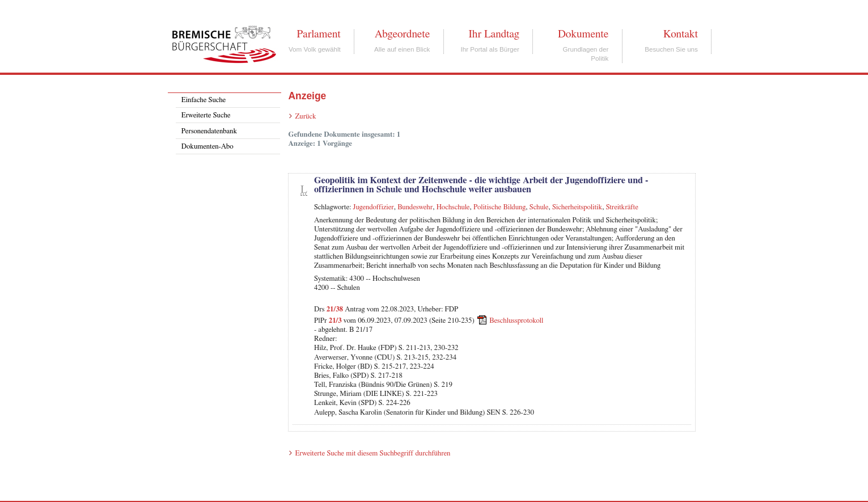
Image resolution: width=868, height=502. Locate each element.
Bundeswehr (415, 207)
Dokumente (583, 34)
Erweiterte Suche (206, 115)
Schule (539, 207)
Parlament (318, 34)
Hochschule (453, 207)
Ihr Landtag (494, 34)
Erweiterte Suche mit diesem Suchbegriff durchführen (372, 454)
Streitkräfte (622, 207)
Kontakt (681, 34)
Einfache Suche (204, 100)
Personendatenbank (209, 131)
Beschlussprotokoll (516, 321)
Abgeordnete (403, 34)
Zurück (305, 117)
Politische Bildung (499, 207)
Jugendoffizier (374, 207)
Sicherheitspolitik (577, 207)
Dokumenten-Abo (208, 147)
